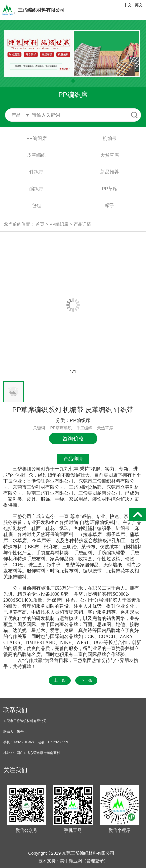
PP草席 (109, 189)
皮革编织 (36, 155)
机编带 (110, 138)
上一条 (60, 680)
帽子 (110, 205)
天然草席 (110, 155)
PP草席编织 (61, 428)
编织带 (36, 189)
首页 (40, 224)
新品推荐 (110, 172)
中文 (128, 5)
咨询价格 (73, 439)
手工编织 (84, 428)
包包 (36, 205)
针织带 (36, 172)
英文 (139, 5)
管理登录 (95, 861)
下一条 (86, 680)
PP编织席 (37, 138)
